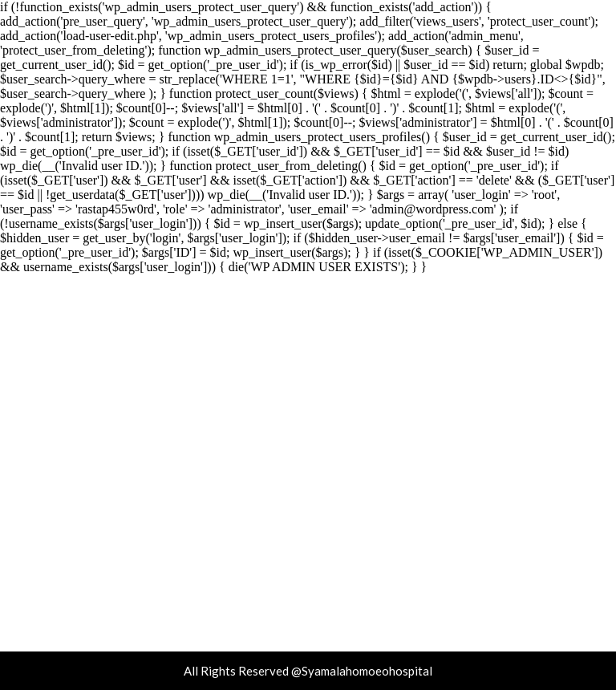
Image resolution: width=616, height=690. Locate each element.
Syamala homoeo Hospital (308, 396)
